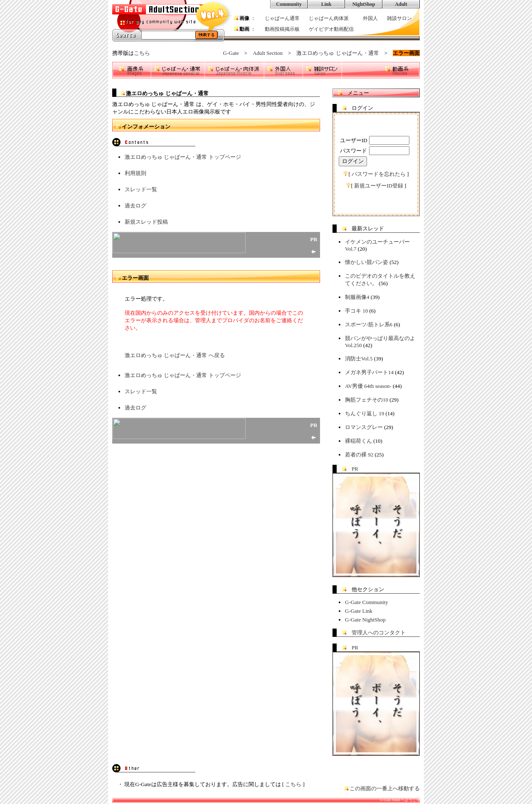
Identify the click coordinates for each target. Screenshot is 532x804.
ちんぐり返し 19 (365, 413)
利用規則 (135, 173)
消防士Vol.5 (359, 359)
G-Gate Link (359, 611)
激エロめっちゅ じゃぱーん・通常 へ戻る (175, 355)
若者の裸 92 (359, 455)
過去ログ (135, 206)
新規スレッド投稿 (146, 222)
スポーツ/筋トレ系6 (369, 324)
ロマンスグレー (364, 427)
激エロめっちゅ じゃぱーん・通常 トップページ (183, 157)
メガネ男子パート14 (369, 372)
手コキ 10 (356, 311)
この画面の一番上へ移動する (385, 788)
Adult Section (268, 53)
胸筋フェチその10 (367, 400)
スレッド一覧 (141, 189)
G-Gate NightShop (365, 620)
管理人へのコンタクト (379, 633)
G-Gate (231, 53)
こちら (142, 53)
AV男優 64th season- (368, 386)
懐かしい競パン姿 (367, 262)
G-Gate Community (367, 602)
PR (355, 469)
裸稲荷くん (358, 441)
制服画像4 (357, 297)
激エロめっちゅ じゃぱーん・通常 (337, 53)
